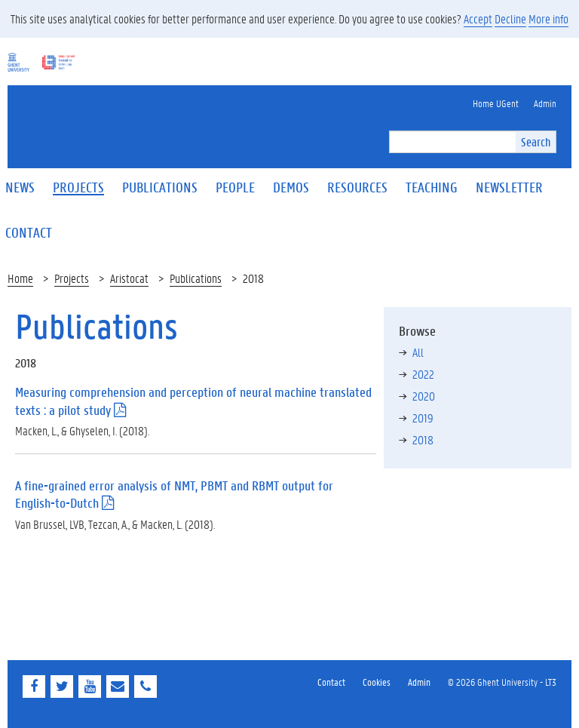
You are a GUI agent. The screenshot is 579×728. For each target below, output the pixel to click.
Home (20, 278)
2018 (423, 439)
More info (548, 18)
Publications (196, 278)
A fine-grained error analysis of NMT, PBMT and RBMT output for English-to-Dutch (174, 494)
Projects (72, 278)
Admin (419, 682)
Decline (510, 18)
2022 (423, 374)
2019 (423, 418)
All (418, 352)
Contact (331, 682)
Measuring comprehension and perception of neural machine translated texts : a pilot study (193, 401)
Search (536, 141)
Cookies (377, 682)
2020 (424, 396)
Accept (478, 18)
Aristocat (129, 278)
